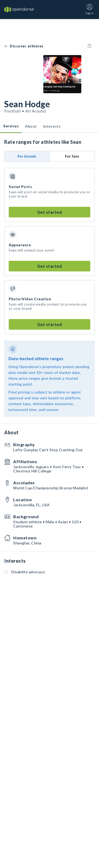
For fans (72, 156)
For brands (27, 156)
